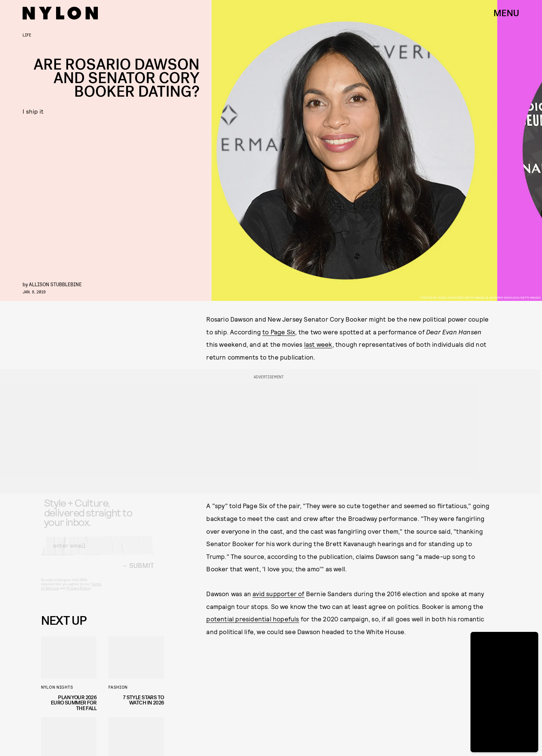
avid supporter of (278, 594)
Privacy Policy (78, 594)
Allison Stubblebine (55, 284)
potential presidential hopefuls (253, 619)
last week (318, 344)
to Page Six (279, 332)
